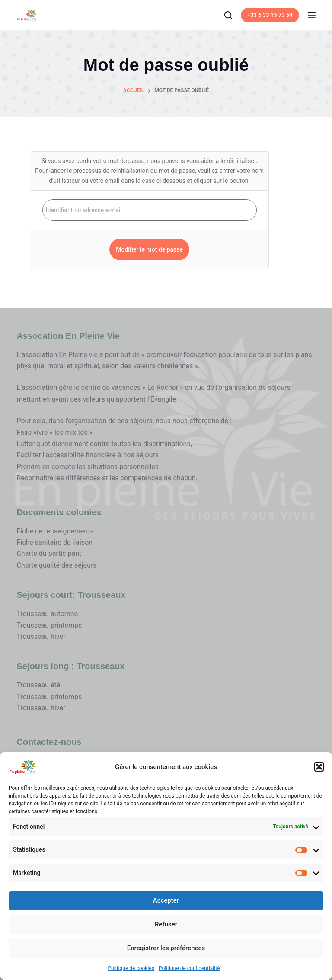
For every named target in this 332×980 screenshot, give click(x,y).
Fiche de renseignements (55, 531)
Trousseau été (38, 685)
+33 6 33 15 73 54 (270, 15)
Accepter (166, 900)
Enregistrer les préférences (166, 948)
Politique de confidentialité (189, 968)
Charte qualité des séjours (56, 565)
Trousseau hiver (41, 637)
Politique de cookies (131, 968)
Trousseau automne (47, 614)
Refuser (166, 924)
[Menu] (312, 15)
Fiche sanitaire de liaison (54, 542)
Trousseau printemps (49, 625)
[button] (319, 767)
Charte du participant (49, 554)
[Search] (228, 15)
